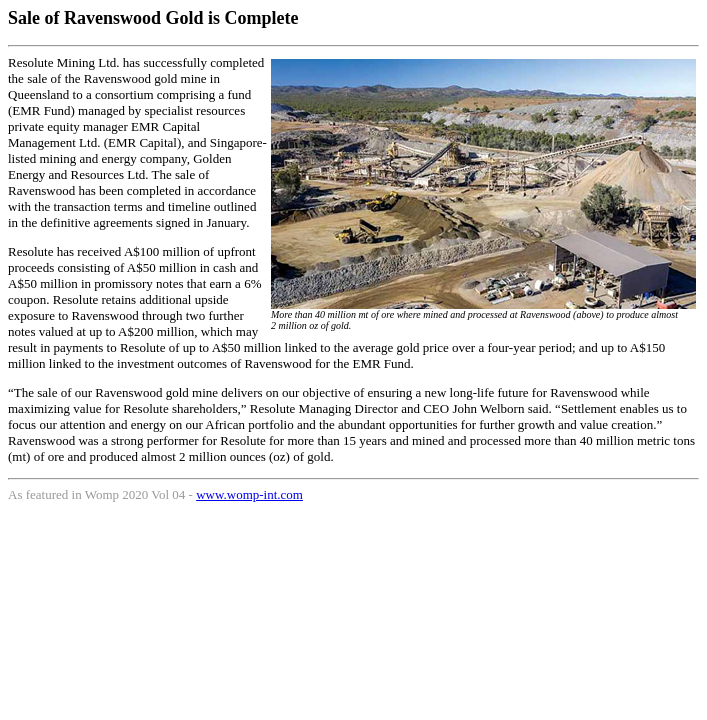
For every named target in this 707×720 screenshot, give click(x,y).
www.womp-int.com (249, 494)
